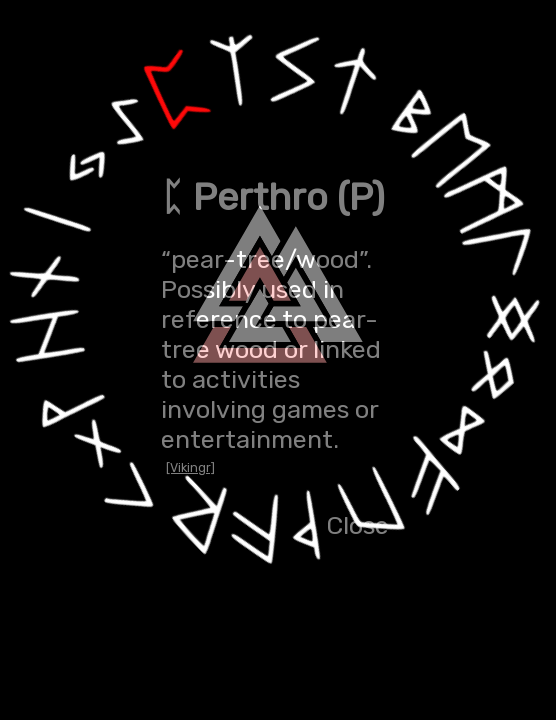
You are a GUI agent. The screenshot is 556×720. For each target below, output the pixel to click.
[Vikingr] (190, 467)
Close (357, 525)
